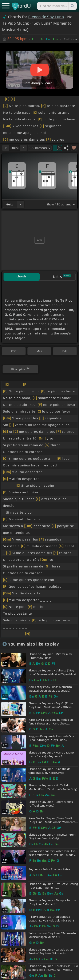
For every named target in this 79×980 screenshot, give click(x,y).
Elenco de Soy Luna (46, 17)
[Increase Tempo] (23, 148)
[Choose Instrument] (20, 204)
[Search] (72, 6)
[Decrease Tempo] (6, 148)
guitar (10, 204)
